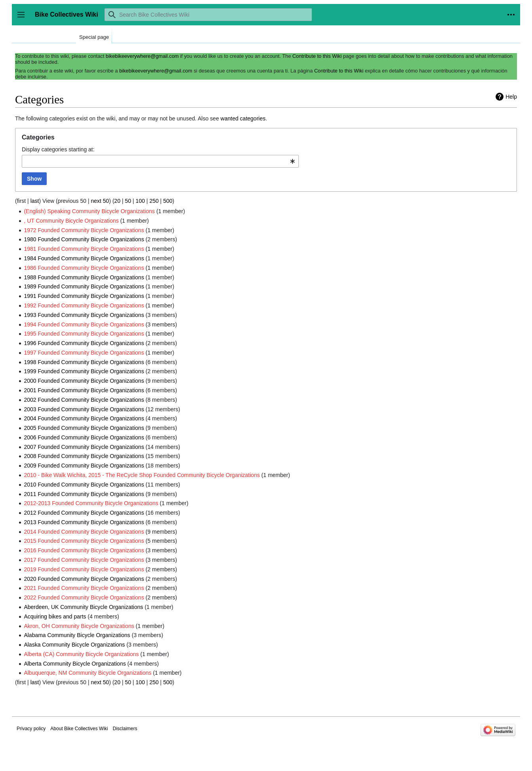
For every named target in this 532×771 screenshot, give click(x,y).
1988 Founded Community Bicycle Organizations (84, 277)
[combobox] (160, 161)
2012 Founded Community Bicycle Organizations (84, 513)
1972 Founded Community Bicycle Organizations (84, 230)
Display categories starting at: (58, 149)
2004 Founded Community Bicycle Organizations (84, 418)
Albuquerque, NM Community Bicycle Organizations (87, 673)
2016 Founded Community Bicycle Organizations (84, 550)
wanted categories (243, 118)
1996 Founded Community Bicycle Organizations (84, 343)
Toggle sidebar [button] (24, 18)
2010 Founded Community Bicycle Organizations (84, 485)
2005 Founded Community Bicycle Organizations (84, 428)
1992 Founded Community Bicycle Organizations (84, 305)
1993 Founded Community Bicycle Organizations (84, 315)
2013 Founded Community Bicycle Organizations (84, 522)
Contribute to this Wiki (317, 56)
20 (118, 201)
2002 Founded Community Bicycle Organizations (84, 400)
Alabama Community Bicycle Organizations (77, 635)
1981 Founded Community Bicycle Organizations (84, 249)
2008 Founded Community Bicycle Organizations (84, 456)
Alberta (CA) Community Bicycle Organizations (81, 654)
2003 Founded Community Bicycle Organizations (84, 409)
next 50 (100, 201)
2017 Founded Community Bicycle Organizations (84, 560)
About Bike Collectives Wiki (79, 729)
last (35, 201)
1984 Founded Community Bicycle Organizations (84, 258)
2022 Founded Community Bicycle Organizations (84, 597)
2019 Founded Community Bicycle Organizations (84, 569)
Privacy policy (31, 729)
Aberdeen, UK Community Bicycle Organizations (83, 607)
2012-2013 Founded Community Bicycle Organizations (91, 503)
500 (168, 201)
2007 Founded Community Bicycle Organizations (84, 447)
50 (128, 201)
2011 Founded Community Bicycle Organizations (84, 494)
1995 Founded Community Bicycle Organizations (84, 334)
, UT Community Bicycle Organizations (71, 221)
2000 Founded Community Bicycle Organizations (84, 381)
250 (154, 201)
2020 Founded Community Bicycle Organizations (84, 579)
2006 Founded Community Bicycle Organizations (84, 437)
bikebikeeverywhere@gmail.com (142, 56)
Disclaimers (125, 729)
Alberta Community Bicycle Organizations (75, 664)
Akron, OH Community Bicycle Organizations (79, 626)
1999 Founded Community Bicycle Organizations (84, 371)
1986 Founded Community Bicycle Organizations (84, 268)
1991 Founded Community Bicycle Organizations (84, 296)
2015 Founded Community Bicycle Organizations (84, 541)
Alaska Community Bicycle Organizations (74, 645)
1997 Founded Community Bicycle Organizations (84, 353)
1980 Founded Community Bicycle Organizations (84, 239)
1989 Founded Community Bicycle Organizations (84, 286)
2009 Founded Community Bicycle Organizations (84, 466)
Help (511, 97)
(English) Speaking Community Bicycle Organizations (89, 211)
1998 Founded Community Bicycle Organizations (84, 362)
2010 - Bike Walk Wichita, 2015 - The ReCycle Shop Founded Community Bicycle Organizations (142, 475)
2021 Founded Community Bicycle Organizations (84, 588)
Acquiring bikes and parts (55, 616)
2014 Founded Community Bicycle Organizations (84, 532)
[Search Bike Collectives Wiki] (208, 15)
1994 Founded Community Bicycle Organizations (84, 324)
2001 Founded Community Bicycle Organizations (84, 390)
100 (140, 201)
